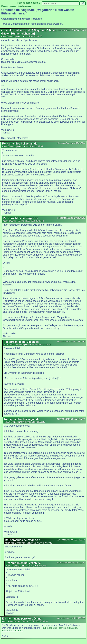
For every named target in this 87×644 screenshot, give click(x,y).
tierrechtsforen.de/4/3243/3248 (71, 540)
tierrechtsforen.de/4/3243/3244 (71, 143)
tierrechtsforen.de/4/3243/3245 (71, 218)
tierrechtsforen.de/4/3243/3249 (71, 563)
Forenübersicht (26, 3)
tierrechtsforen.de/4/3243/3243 (72, 30)
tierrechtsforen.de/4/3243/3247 (71, 419)
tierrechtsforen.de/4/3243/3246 (71, 342)
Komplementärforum (16, 6)
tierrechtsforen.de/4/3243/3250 (71, 618)
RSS (38, 3)
